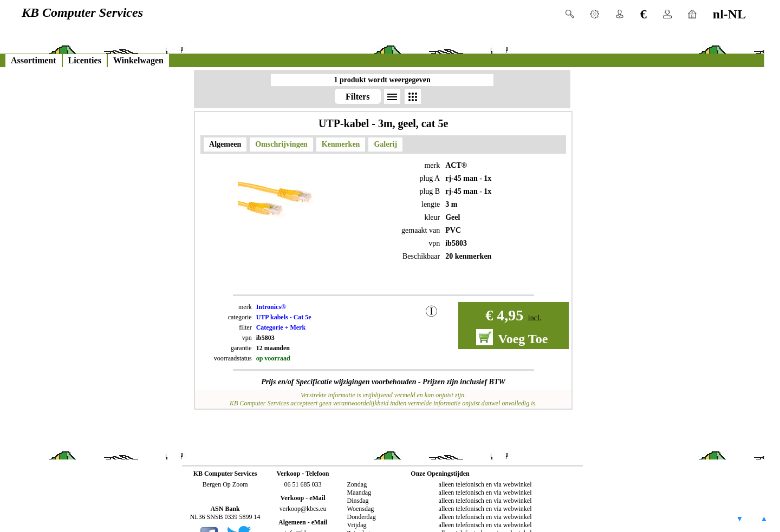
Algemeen (225, 144)
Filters (357, 97)
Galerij (385, 144)
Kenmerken (341, 144)
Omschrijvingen (281, 144)
